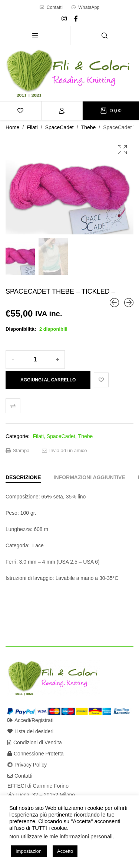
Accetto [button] (65, 851)
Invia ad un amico (64, 451)
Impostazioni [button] (29, 851)
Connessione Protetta (36, 754)
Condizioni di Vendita (35, 742)
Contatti (20, 776)
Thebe (89, 127)
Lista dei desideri (30, 731)
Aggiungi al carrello (48, 380)
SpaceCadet (59, 127)
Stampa (17, 451)
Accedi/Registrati (30, 720)
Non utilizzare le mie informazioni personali (61, 837)
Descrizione (23, 477)
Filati (32, 127)
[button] (122, 150)
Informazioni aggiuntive (90, 477)
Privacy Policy (27, 765)
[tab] (23, 477)
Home (12, 127)
